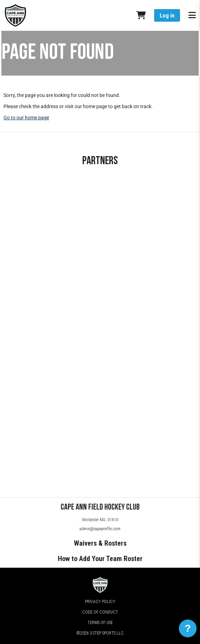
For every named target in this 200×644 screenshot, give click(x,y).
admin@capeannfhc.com (100, 529)
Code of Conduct (100, 612)
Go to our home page (26, 118)
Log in (167, 16)
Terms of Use (100, 623)
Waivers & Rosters (100, 543)
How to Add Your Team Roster (100, 559)
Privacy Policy (100, 602)
